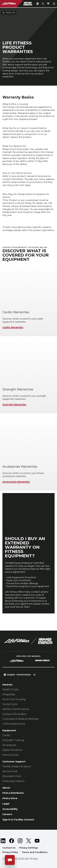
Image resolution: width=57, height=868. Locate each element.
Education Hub (12, 776)
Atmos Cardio (10, 755)
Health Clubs (10, 689)
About (6, 788)
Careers (7, 814)
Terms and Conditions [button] (35, 852)
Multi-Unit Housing (14, 699)
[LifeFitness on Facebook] (12, 841)
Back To (9, 13)
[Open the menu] (54, 4)
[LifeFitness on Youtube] (37, 841)
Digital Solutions (12, 750)
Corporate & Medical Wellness (21, 719)
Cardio (6, 735)
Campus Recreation (14, 714)
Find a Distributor (13, 793)
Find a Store (10, 798)
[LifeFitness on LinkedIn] (3, 841)
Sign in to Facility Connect (18, 820)
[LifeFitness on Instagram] (20, 841)
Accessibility (10, 809)
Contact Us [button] (9, 848)
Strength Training (13, 740)
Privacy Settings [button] (29, 848)
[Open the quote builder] (48, 4)
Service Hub (10, 771)
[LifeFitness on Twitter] (29, 841)
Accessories (9, 745)
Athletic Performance (16, 709)
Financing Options (13, 781)
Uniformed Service (14, 724)
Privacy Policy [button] (10, 852)
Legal (6, 804)
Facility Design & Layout (17, 766)
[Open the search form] (43, 4)
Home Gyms (10, 704)
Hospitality (9, 694)
